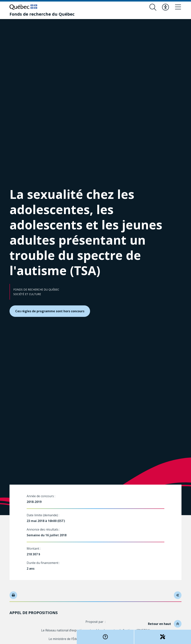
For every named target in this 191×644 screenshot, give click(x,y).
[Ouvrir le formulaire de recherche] (153, 7)
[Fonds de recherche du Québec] (42, 14)
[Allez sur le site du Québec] (23, 7)
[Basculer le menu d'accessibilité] (165, 7)
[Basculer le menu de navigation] (178, 7)
